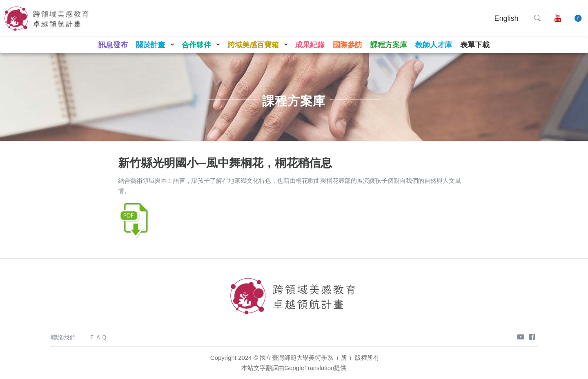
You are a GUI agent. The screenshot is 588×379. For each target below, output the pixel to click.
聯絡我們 (63, 337)
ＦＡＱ (98, 337)
